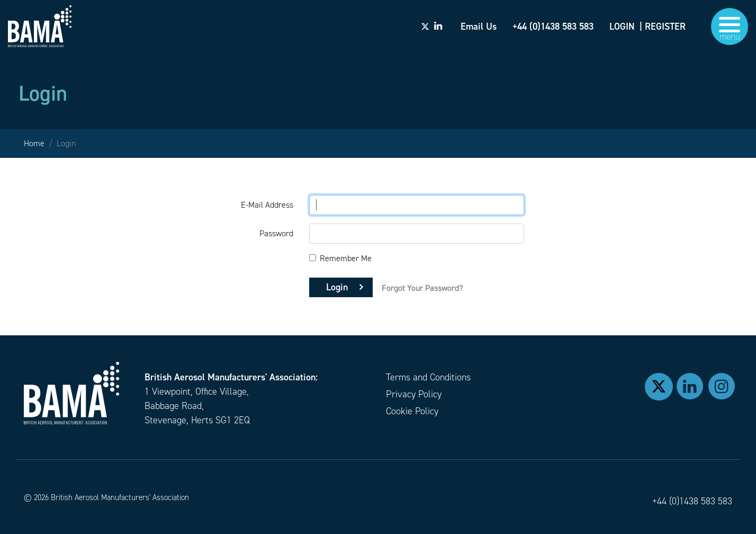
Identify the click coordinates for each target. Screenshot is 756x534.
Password (276, 233)
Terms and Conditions (428, 377)
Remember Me (346, 258)
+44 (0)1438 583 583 (692, 501)
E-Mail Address (267, 205)
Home (34, 143)
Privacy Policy (414, 394)
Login (337, 287)
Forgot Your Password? (422, 288)
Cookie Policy (412, 411)
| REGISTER (663, 26)
